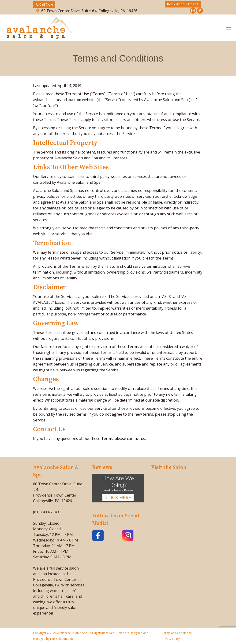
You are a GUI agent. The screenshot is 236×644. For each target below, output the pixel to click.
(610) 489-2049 (46, 512)
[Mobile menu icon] (229, 28)
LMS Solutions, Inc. (62, 639)
